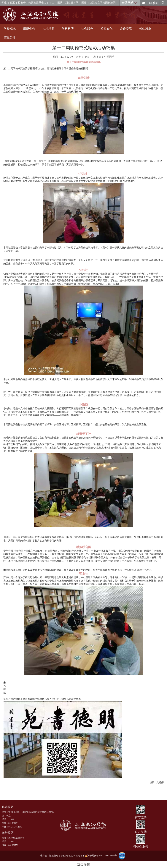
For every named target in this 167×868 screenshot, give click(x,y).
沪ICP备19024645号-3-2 (73, 856)
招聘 (60, 3)
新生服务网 (72, 3)
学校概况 (10, 29)
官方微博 (141, 817)
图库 (84, 3)
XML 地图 (83, 865)
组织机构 (29, 29)
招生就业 (145, 29)
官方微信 (141, 832)
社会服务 (87, 29)
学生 (4, 3)
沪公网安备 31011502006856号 (101, 856)
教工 (12, 3)
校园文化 (106, 29)
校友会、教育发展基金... (32, 3)
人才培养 (48, 29)
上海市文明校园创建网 (103, 3)
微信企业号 (141, 847)
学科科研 (68, 29)
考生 (52, 3)
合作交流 (126, 29)
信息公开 (10, 37)
